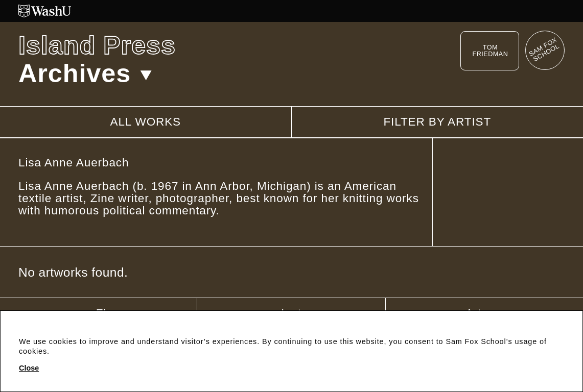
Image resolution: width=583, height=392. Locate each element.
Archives (85, 73)
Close (29, 368)
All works (145, 122)
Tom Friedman (490, 51)
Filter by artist (437, 122)
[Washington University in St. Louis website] (291, 11)
